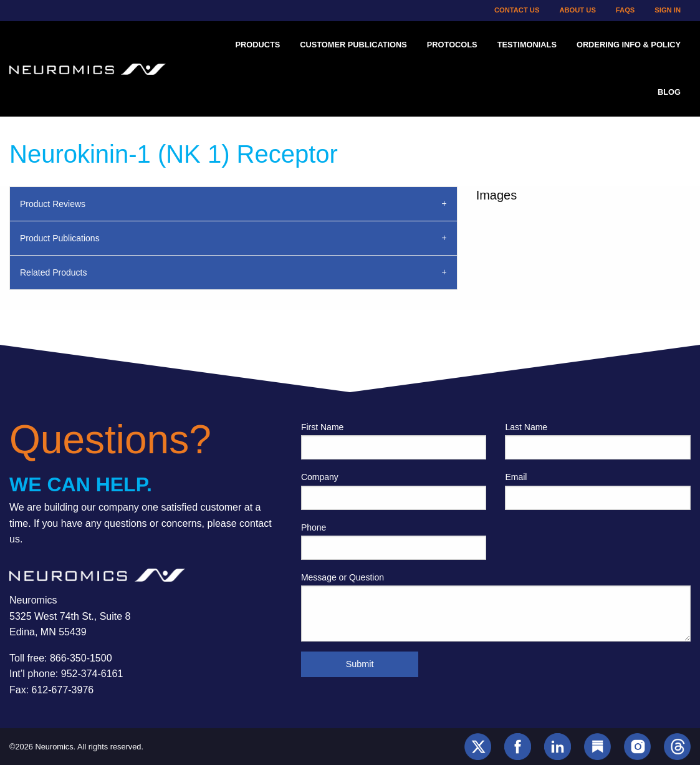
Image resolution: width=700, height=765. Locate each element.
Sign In (668, 10)
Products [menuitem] (257, 45)
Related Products (53, 272)
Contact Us (517, 10)
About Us (577, 10)
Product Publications (60, 238)
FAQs (625, 10)
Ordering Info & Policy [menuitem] (629, 45)
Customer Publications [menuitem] (353, 45)
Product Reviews (53, 204)
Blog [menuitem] (669, 92)
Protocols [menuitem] (452, 45)
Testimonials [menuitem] (527, 45)
